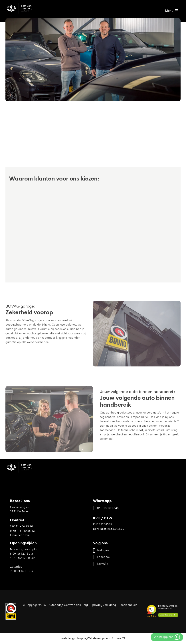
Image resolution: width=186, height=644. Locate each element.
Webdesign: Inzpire (73, 639)
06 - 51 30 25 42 (24, 531)
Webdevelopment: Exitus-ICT (106, 639)
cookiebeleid (129, 605)
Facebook (102, 557)
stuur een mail (21, 535)
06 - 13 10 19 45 (106, 508)
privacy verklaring (104, 605)
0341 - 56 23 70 (23, 527)
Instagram (102, 550)
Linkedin (101, 564)
